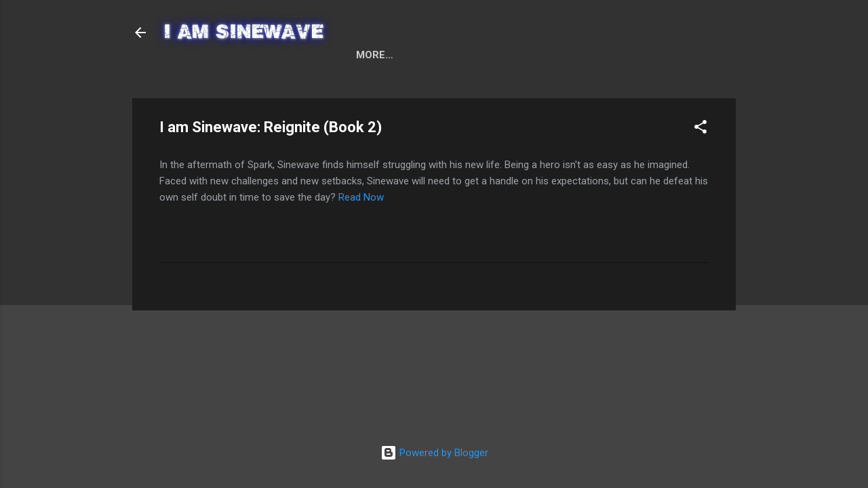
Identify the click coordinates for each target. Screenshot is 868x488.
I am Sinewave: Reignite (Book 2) (505, 81)
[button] (701, 158)
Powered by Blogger (434, 453)
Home (191, 81)
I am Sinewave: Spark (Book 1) (311, 81)
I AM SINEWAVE (245, 33)
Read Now (361, 226)
